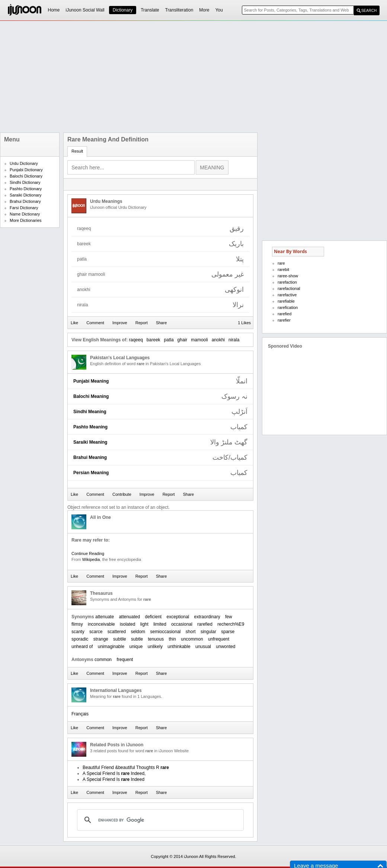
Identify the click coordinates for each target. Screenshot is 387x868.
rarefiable (286, 301)
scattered (117, 632)
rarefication (288, 307)
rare (281, 263)
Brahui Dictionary (25, 201)
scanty (78, 632)
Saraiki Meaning (90, 442)
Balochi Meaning (91, 396)
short (191, 632)
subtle (137, 639)
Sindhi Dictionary (25, 182)
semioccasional (165, 632)
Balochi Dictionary (26, 176)
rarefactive (287, 295)
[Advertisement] (109, 77)
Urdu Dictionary (24, 163)
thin (172, 639)
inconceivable (101, 624)
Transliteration (179, 10)
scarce (96, 632)
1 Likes (244, 323)
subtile (120, 639)
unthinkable (179, 647)
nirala (234, 340)
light (144, 624)
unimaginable (111, 647)
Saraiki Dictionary (26, 195)
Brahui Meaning (90, 457)
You (219, 10)
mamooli (199, 340)
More (204, 10)
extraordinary (207, 617)
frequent (125, 660)
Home (54, 10)
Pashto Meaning (90, 427)
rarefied (205, 624)
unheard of (82, 647)
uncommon (192, 639)
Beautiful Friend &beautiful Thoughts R (126, 768)
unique (136, 647)
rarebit (283, 269)
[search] (159, 820)
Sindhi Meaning (90, 412)
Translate (150, 10)
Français (80, 714)
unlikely (155, 647)
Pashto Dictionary (26, 189)
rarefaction (287, 282)
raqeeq (136, 340)
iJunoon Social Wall (85, 10)
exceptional (178, 617)
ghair (183, 340)
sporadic (80, 639)
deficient (153, 617)
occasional (182, 624)
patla (169, 340)
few (229, 617)
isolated (127, 624)
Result (77, 151)
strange (101, 639)
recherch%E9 (231, 624)
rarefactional (289, 288)
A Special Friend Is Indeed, (114, 773)
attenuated (129, 617)
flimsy (77, 624)
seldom (138, 632)
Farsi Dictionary (24, 208)
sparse (228, 632)
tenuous (156, 639)
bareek (153, 340)
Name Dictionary (25, 214)
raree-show (288, 276)
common (103, 660)
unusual (203, 647)
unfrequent (219, 639)
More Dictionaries (26, 220)
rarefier (284, 320)
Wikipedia (91, 559)
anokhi (218, 340)
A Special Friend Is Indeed (113, 779)
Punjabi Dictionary (26, 170)
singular (208, 632)
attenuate (105, 617)
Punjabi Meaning (91, 381)
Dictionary (123, 10)
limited (160, 624)
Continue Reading (88, 553)
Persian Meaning (91, 473)
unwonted (226, 647)
